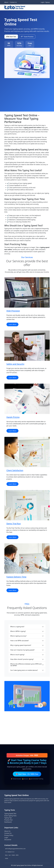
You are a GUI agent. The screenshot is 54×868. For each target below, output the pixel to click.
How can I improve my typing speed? (22, 650)
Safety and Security (15, 364)
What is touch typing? (17, 655)
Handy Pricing (13, 417)
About (6, 2)
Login (6, 837)
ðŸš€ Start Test (11, 37)
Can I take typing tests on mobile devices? (24, 670)
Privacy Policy (9, 835)
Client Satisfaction (15, 470)
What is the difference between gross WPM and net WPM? (26, 665)
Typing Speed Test (10, 814)
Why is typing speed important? (21, 645)
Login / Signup (45, 2)
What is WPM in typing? (18, 631)
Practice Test (9, 820)
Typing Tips (8, 818)
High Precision (13, 311)
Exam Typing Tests (10, 816)
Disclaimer (8, 840)
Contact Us (13, 2)
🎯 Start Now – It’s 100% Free (27, 774)
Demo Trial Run (14, 524)
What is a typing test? (17, 627)
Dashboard (8, 822)
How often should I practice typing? (22, 659)
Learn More (13, 324)
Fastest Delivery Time (16, 577)
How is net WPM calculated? (20, 641)
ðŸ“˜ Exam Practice (27, 37)
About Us (7, 831)
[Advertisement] (27, 91)
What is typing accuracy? (18, 636)
